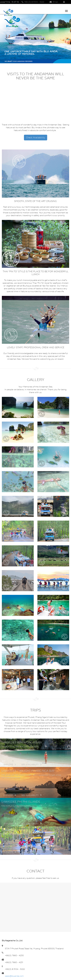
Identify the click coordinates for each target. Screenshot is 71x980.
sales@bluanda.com (14, 976)
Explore (10, 764)
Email (54, 2)
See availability (31, 764)
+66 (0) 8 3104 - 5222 (33, 2)
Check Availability (36, 137)
